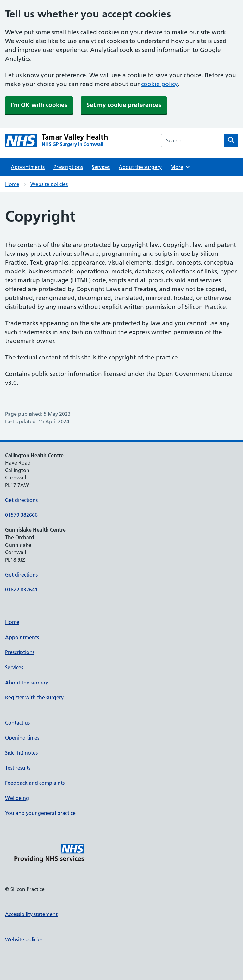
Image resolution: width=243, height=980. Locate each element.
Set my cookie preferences (124, 105)
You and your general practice (40, 813)
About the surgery (140, 167)
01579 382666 (21, 515)
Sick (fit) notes (21, 753)
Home (12, 184)
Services (101, 167)
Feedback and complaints (35, 783)
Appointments (28, 167)
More (181, 167)
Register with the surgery (34, 697)
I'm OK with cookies (39, 105)
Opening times (22, 738)
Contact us (17, 723)
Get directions (21, 500)
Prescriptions (68, 167)
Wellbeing (17, 798)
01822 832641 (21, 590)
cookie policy (159, 84)
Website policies (49, 184)
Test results (18, 768)
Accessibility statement (31, 914)
